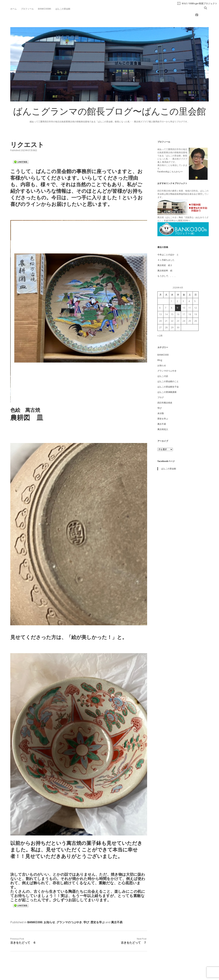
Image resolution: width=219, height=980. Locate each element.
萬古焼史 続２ (165, 254)
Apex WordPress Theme (99, 972)
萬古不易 (117, 911)
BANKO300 (35, 911)
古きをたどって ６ (23, 931)
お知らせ (49, 911)
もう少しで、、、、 (167, 265)
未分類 (161, 402)
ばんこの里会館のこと (168, 370)
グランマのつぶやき (69, 911)
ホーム (13, 9)
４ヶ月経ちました (166, 249)
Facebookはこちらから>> (170, 160)
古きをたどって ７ (134, 931)
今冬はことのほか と (168, 243)
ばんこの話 (163, 365)
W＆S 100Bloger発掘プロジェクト (199, 3)
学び (86, 911)
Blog (160, 349)
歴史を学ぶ (98, 911)
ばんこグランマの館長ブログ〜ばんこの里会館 (109, 101)
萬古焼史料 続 (165, 259)
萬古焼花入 (163, 418)
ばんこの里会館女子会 (168, 375)
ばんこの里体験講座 (167, 381)
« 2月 (160, 324)
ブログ (161, 386)
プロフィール (27, 9)
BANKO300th (45, 9)
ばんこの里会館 (63, 9)
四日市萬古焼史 (165, 391)
